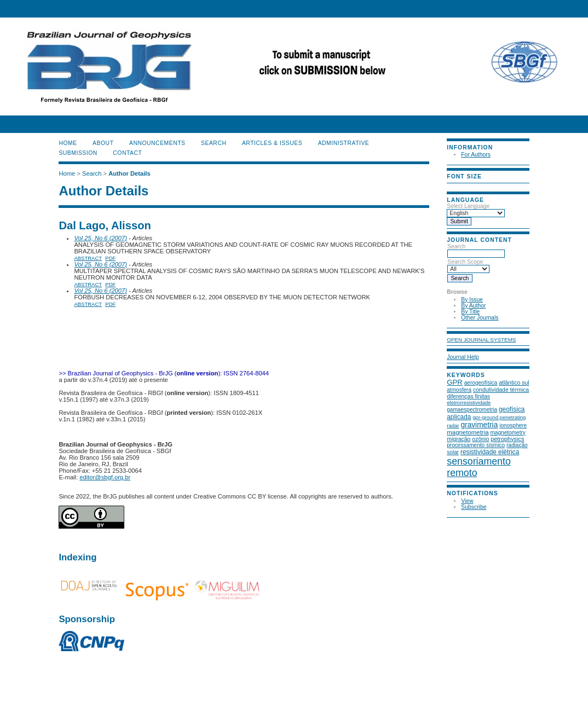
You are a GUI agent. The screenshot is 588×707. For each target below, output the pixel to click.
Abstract (88, 258)
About (103, 143)
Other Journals (480, 318)
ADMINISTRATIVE (344, 143)
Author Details (129, 173)
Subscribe (474, 507)
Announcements (157, 143)
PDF (110, 258)
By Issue (472, 300)
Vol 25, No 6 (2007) (100, 238)
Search (476, 250)
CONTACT (127, 153)
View (467, 501)
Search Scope (468, 265)
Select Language (468, 206)
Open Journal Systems (481, 340)
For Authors (476, 155)
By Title (470, 312)
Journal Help (463, 357)
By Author (473, 306)
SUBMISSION (78, 153)
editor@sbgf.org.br (105, 477)
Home (68, 143)
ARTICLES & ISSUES (272, 143)
